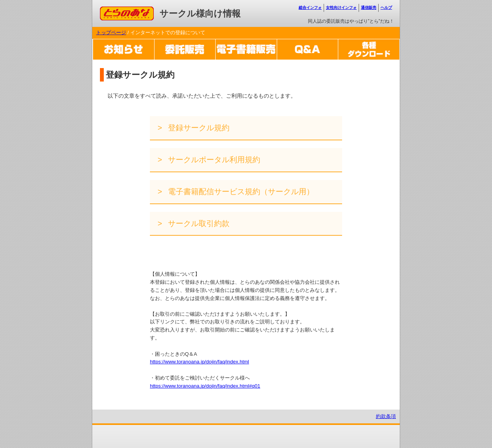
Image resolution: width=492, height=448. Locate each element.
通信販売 (369, 7)
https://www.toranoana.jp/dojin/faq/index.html (199, 362)
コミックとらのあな (122, 10)
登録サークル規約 (198, 128)
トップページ (111, 32)
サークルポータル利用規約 (213, 160)
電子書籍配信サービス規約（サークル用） (240, 192)
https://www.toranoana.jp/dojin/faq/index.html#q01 (205, 386)
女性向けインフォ (341, 7)
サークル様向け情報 (200, 13)
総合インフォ (310, 7)
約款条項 (386, 416)
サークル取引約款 (198, 223)
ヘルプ (386, 7)
